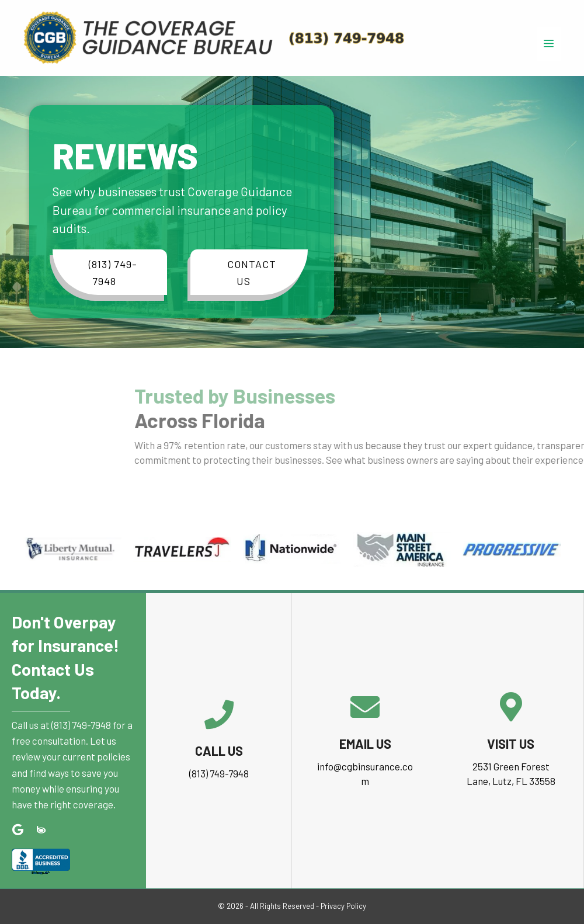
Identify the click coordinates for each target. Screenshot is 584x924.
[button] (110, 272)
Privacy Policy (343, 906)
